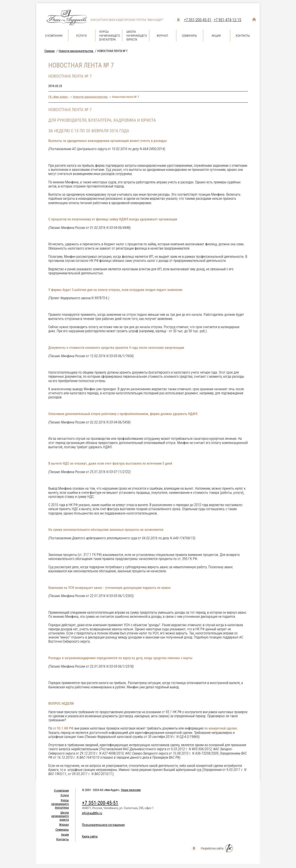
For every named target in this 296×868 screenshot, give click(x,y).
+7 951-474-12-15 (228, 20)
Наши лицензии (131, 790)
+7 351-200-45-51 (198, 20)
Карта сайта (90, 837)
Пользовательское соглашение (103, 825)
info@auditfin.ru (92, 813)
